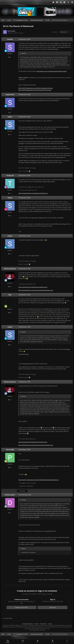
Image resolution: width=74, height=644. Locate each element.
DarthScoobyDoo (10, 495)
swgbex (10, 117)
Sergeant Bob (10, 95)
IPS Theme (25, 624)
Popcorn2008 (10, 450)
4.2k (10, 287)
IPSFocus (31, 624)
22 (10, 57)
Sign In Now (53, 607)
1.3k (10, 193)
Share (55, 32)
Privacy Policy (43, 624)
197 (10, 216)
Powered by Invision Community (37, 630)
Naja (10, 295)
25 (10, 112)
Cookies (50, 624)
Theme (37, 624)
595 (10, 467)
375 (10, 135)
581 (10, 313)
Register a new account (21, 607)
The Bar (21, 33)
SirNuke (10, 198)
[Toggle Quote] (21, 53)
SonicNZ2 (12, 31)
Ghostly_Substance (10, 269)
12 (10, 513)
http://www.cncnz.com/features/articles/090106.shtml (52, 71)
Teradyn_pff (10, 176)
